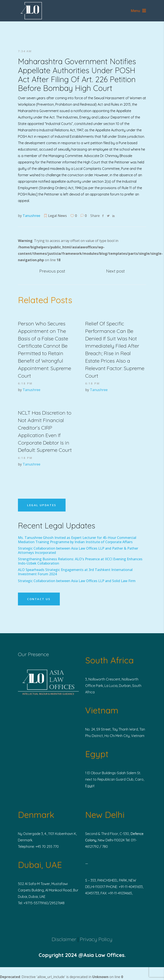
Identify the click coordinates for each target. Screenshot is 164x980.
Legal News (57, 216)
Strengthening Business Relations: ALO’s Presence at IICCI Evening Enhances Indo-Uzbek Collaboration (80, 561)
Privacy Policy (96, 939)
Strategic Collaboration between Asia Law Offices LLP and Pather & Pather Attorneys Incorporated (78, 550)
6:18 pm (25, 383)
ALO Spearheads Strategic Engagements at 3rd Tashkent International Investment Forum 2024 (75, 572)
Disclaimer (64, 939)
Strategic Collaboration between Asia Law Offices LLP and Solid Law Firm (77, 581)
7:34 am (25, 51)
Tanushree (31, 216)
